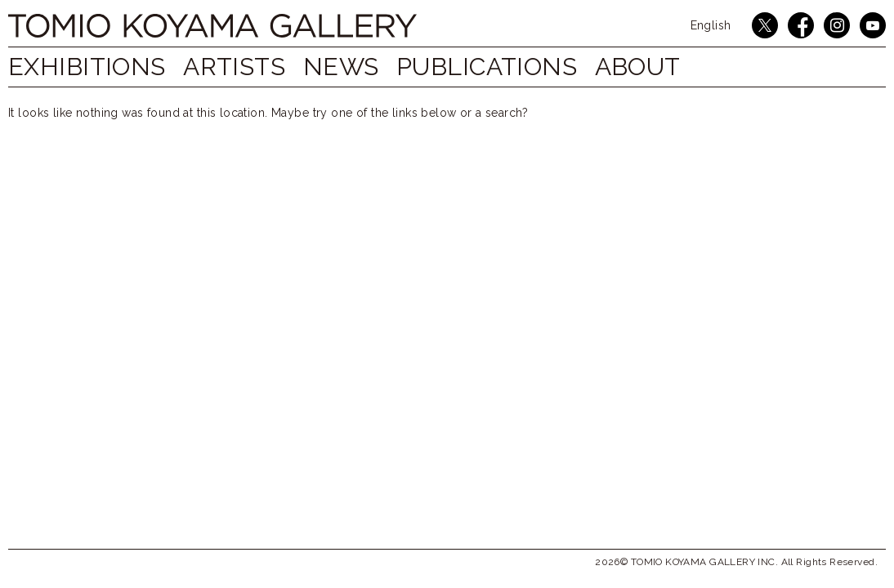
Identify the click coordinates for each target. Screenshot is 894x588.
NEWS (358, 67)
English (711, 25)
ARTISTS (242, 67)
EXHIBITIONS (87, 67)
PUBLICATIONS (511, 67)
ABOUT (670, 67)
